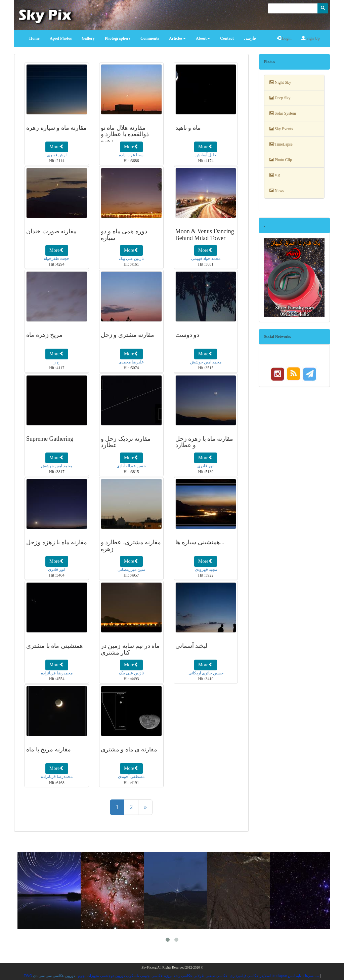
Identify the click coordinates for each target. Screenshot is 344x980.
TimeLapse (281, 144)
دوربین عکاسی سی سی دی (54, 976)
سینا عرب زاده (131, 155)
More (57, 147)
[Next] (145, 807)
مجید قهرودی (206, 570)
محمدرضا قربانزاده (57, 673)
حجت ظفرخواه (57, 259)
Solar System (283, 113)
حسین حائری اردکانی (206, 673)
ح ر (57, 362)
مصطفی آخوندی (131, 777)
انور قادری (206, 466)
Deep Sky (280, 98)
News (277, 191)
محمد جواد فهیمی (206, 259)
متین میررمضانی (131, 570)
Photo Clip (281, 160)
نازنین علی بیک (131, 259)
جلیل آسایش (206, 155)
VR (275, 175)
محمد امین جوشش (206, 362)
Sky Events (281, 129)
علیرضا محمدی (131, 362)
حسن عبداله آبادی (131, 466)
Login (284, 38)
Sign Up (311, 38)
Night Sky (280, 82)
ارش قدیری (57, 155)
